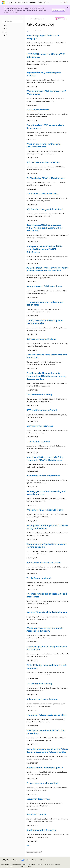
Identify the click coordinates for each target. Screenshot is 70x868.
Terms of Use (5, 867)
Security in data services (38, 799)
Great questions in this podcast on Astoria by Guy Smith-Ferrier (47, 527)
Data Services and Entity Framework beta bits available (47, 356)
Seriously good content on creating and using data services (46, 493)
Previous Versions (16, 864)
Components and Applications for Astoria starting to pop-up (47, 545)
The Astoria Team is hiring (39, 683)
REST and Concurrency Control (42, 410)
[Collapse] (22, 18)
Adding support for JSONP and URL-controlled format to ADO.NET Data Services (44, 249)
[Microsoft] (3, 2)
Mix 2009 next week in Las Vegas (43, 193)
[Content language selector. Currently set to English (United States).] (10, 860)
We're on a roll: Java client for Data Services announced (43, 145)
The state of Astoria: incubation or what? (46, 715)
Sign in (66, 2)
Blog (24, 864)
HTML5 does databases (38, 110)
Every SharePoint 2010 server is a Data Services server (45, 127)
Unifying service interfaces (40, 426)
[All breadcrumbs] (28, 19)
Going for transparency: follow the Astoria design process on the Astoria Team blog (47, 750)
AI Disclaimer (5, 864)
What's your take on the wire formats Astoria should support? (45, 629)
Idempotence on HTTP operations (43, 475)
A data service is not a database (42, 699)
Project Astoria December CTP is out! (45, 510)
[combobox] (12, 21)
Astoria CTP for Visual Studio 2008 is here (47, 612)
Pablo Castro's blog (37, 19)
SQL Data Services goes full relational (45, 209)
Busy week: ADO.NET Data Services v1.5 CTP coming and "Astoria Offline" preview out (45, 228)
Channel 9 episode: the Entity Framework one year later (47, 648)
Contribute (32, 864)
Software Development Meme (41, 339)
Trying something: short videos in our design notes (45, 303)
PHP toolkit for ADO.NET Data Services (46, 178)
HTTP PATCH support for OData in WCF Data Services (46, 55)
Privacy (39, 864)
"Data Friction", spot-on (38, 441)
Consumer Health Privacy (52, 864)
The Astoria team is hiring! (39, 394)
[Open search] (61, 2)
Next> (28, 845)
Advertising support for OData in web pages (43, 37)
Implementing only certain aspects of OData (44, 74)
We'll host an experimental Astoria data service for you (46, 732)
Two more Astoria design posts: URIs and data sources (47, 595)
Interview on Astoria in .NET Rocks (43, 562)
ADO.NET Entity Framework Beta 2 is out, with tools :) (47, 666)
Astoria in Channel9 (36, 814)
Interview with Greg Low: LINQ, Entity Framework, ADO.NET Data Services (45, 458)
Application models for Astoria (41, 830)
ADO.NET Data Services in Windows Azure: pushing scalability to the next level (47, 269)
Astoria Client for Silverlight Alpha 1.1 (45, 767)
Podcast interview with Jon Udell (43, 783)
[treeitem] (12, 25)
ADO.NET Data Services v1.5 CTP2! (43, 162)
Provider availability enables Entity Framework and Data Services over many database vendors (47, 376)
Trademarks (14, 867)
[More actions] (67, 19)
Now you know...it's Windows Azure (44, 286)
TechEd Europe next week (39, 578)
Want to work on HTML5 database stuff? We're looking (46, 92)
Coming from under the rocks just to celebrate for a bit (45, 322)
